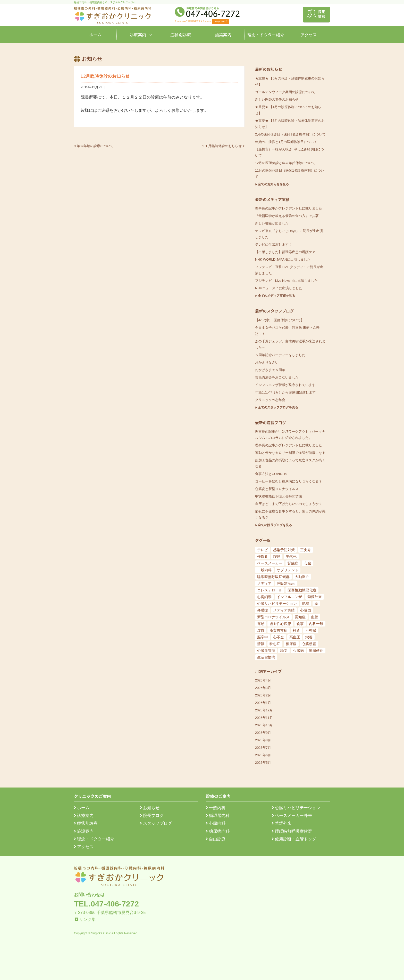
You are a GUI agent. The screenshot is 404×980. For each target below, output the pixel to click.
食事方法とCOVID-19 (271, 474)
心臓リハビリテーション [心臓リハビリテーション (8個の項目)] (277, 604)
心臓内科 (216, 823)
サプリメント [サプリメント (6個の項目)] (288, 570)
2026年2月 (263, 695)
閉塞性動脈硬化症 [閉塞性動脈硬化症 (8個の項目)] (302, 590)
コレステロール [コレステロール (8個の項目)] (270, 590)
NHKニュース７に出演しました (279, 288)
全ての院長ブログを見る (275, 525)
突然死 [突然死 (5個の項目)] (291, 557)
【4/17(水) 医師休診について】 (280, 320)
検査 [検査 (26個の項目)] (297, 630)
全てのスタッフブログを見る (278, 407)
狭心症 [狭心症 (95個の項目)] (275, 644)
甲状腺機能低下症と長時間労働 (279, 496)
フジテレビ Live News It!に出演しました (286, 281)
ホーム (95, 35)
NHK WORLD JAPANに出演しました (283, 259)
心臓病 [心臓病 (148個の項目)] (298, 650)
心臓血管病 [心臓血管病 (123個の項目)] (266, 650)
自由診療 (216, 839)
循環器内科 (218, 816)
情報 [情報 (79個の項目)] (261, 644)
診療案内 (138, 35)
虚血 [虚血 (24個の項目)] (261, 630)
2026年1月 (263, 703)
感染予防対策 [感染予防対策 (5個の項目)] (284, 550)
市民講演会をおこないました (277, 377)
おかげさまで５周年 (270, 370)
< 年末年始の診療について (94, 146)
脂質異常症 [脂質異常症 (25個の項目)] (279, 630)
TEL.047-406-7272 (106, 904)
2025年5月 (263, 763)
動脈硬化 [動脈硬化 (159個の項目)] (316, 650)
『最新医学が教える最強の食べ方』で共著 (287, 216)
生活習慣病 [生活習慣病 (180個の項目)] (266, 657)
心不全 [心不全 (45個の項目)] (279, 637)
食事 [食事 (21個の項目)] (300, 624)
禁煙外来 (282, 823)
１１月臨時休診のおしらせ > (223, 146)
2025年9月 (263, 733)
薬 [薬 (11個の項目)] (316, 604)
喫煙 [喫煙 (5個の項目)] (277, 557)
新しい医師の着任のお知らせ (277, 99)
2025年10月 (264, 725)
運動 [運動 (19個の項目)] (261, 624)
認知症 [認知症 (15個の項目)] (300, 617)
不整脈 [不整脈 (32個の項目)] (311, 630)
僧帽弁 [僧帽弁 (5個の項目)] (263, 557)
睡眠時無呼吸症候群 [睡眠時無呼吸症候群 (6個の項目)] (273, 577)
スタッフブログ (156, 823)
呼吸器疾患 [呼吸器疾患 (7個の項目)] (286, 583)
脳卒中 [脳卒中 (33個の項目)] (263, 637)
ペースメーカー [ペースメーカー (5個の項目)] (270, 563)
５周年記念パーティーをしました (280, 355)
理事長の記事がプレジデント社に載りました (289, 208)
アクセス (309, 35)
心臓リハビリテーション (296, 808)
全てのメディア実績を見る (276, 296)
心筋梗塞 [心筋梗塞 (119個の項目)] (309, 644)
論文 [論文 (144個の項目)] (284, 650)
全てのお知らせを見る (273, 184)
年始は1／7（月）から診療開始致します (285, 392)
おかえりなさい (267, 362)
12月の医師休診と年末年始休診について (285, 163)
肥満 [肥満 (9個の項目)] (306, 604)
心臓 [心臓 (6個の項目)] (307, 563)
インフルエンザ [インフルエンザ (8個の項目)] (289, 597)
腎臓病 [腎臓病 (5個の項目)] (293, 563)
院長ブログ (152, 816)
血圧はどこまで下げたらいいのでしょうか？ (289, 504)
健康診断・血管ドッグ (294, 839)
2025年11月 (264, 718)
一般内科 (216, 808)
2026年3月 (263, 688)
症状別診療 (181, 35)
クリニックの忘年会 (270, 400)
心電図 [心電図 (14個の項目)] (306, 610)
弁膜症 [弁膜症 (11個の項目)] (263, 610)
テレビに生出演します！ (273, 244)
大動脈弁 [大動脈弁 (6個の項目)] (302, 577)
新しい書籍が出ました (272, 223)
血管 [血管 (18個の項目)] (315, 617)
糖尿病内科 (218, 831)
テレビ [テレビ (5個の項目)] (263, 550)
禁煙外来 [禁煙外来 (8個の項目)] (315, 597)
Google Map (220, 21)
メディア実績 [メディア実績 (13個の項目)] (284, 610)
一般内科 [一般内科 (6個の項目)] (264, 570)
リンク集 (87, 919)
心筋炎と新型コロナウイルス (277, 489)
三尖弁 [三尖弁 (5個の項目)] (306, 550)
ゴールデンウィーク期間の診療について (285, 92)
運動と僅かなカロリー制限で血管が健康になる (290, 453)
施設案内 (223, 35)
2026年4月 (263, 680)
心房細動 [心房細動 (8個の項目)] (264, 597)
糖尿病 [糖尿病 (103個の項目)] (291, 644)
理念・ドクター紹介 (266, 35)
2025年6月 (263, 755)
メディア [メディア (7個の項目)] (264, 583)
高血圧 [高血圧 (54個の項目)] (295, 637)
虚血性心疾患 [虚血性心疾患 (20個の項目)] (280, 624)
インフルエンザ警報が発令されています (285, 385)
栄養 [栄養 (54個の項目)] (309, 637)
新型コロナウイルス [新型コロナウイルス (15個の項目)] (273, 617)
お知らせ (150, 808)
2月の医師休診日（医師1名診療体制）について (290, 134)
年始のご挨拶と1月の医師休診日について (286, 142)
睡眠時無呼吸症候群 (292, 831)
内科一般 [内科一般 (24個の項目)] (316, 624)
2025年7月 (263, 748)
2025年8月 (263, 740)
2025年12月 (264, 710)
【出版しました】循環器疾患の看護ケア (285, 252)
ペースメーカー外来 (292, 816)
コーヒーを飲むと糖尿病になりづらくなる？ (289, 481)
